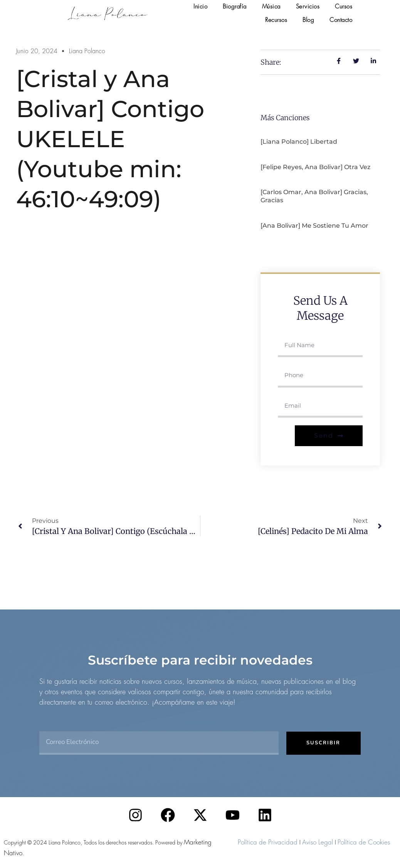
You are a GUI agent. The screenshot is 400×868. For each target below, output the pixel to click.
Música (271, 7)
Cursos (344, 7)
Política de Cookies (364, 842)
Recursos (276, 20)
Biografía (235, 7)
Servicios (308, 7)
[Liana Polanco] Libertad (299, 142)
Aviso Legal (318, 842)
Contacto (341, 20)
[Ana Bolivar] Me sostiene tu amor (314, 226)
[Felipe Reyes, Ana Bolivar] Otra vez (315, 167)
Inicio (200, 7)
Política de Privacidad (268, 842)
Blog (308, 20)
